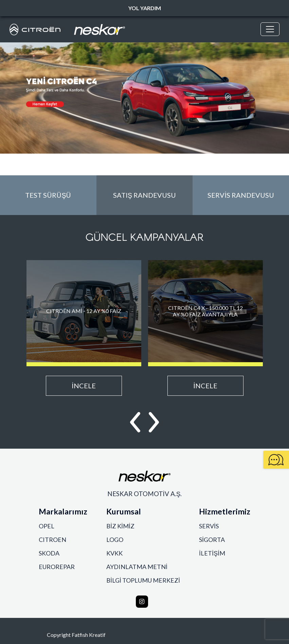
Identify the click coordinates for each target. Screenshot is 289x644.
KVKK (114, 553)
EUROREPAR (57, 567)
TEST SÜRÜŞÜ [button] (48, 195)
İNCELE (84, 386)
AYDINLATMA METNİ (137, 567)
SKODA (49, 553)
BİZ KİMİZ (120, 526)
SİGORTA (212, 540)
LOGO (115, 540)
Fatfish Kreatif (89, 635)
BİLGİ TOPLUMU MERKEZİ (143, 580)
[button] (135, 422)
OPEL (47, 526)
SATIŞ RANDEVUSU (144, 195)
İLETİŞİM (212, 553)
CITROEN (52, 540)
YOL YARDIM (145, 8)
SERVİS (209, 526)
